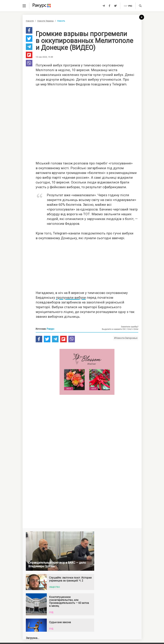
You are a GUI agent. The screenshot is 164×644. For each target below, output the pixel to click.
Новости (30, 21)
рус (130, 6)
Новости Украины (45, 21)
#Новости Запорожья (126, 341)
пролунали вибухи (71, 300)
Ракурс (51, 332)
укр (125, 6)
